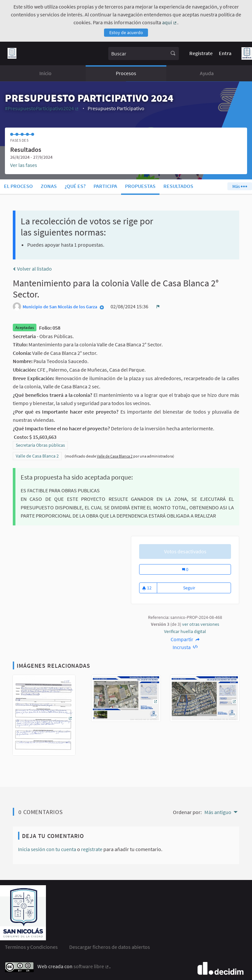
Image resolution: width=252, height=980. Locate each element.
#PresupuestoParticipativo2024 (42, 108)
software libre (91, 966)
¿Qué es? (75, 186)
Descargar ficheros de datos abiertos (110, 947)
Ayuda (207, 73)
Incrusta (185, 647)
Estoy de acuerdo (126, 32)
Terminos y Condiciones (31, 947)
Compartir (185, 639)
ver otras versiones (201, 624)
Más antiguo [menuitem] (218, 812)
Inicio (45, 73)
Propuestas (140, 186)
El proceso (18, 186)
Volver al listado (32, 269)
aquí (170, 22)
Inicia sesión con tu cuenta (47, 849)
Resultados (178, 186)
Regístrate (201, 53)
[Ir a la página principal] (12, 53)
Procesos (126, 73)
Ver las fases (24, 165)
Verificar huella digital (185, 631)
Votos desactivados (185, 551)
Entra (225, 53)
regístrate (92, 849)
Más (240, 186)
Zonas (49, 186)
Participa (105, 186)
